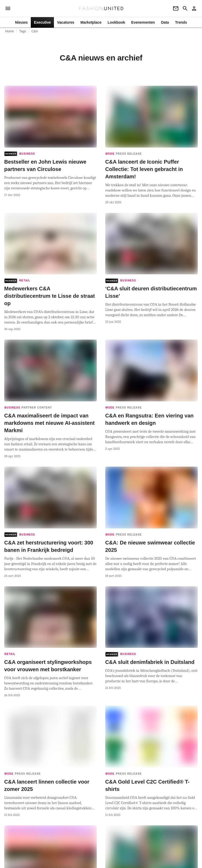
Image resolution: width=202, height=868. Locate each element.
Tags (23, 31)
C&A (35, 31)
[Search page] (185, 8)
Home (10, 31)
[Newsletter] (176, 8)
